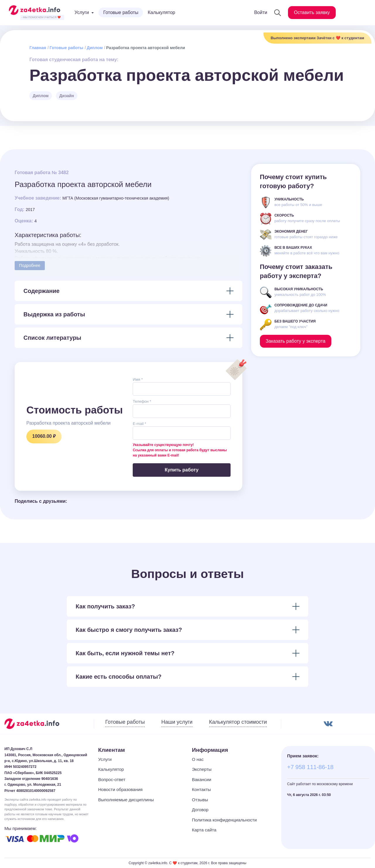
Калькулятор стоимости (238, 722)
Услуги (105, 759)
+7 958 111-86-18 (310, 767)
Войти (261, 12)
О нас (198, 759)
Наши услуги (177, 722)
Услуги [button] (82, 12)
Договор (200, 810)
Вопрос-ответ (112, 779)
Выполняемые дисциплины (126, 800)
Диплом (95, 48)
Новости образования (120, 789)
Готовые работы (121, 12)
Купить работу (181, 470)
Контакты (201, 789)
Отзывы (200, 800)
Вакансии (202, 779)
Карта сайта (204, 830)
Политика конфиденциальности (224, 820)
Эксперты (202, 769)
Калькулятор (161, 12)
